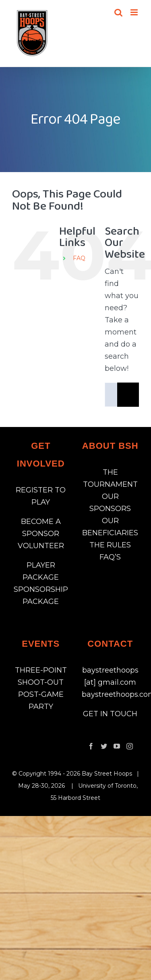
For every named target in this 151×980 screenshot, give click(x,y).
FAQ (79, 258)
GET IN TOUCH (110, 714)
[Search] (129, 395)
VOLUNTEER (41, 546)
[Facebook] (91, 746)
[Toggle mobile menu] (135, 12)
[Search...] (111, 395)
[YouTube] (117, 746)
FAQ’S (110, 557)
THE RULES (110, 545)
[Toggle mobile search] (118, 12)
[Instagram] (130, 746)
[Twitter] (104, 746)
